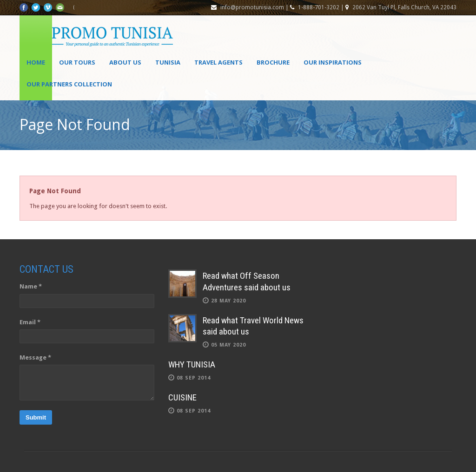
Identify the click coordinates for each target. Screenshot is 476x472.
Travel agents (218, 62)
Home (36, 62)
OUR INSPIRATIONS (333, 62)
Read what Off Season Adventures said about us (247, 282)
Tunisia (168, 62)
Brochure (273, 62)
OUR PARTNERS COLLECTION (69, 84)
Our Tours (77, 62)
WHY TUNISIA (192, 364)
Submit (36, 417)
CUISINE (182, 397)
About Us (125, 62)
